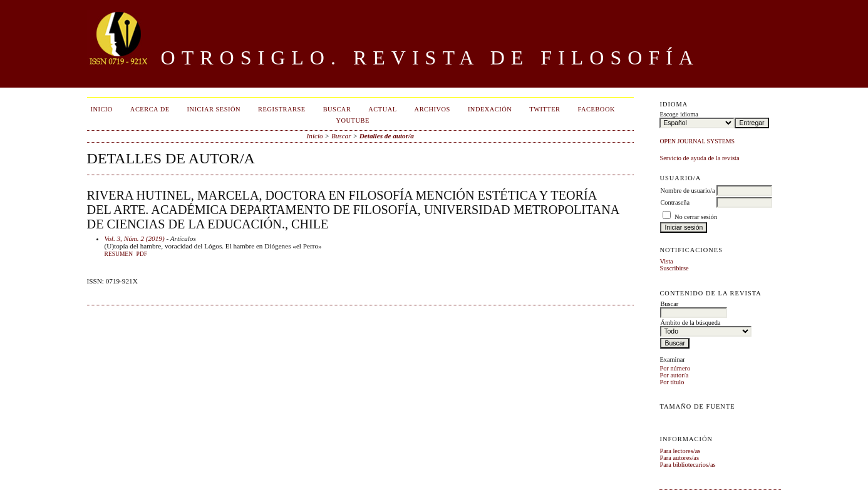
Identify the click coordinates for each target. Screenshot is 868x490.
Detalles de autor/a (387, 136)
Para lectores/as (680, 451)
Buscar (337, 109)
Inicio (101, 109)
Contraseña (675, 202)
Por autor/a (674, 375)
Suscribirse (674, 268)
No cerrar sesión (696, 217)
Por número (675, 368)
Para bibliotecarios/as (687, 465)
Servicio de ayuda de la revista (699, 158)
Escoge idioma (679, 114)
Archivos (432, 109)
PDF (142, 254)
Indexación (490, 109)
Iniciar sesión (214, 109)
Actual (382, 109)
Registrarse (282, 109)
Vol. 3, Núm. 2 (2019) (135, 238)
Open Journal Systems (697, 141)
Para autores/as (679, 458)
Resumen (119, 254)
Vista (666, 261)
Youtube (353, 120)
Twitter (545, 109)
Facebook (597, 109)
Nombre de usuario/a (687, 191)
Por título (672, 382)
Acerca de (150, 109)
